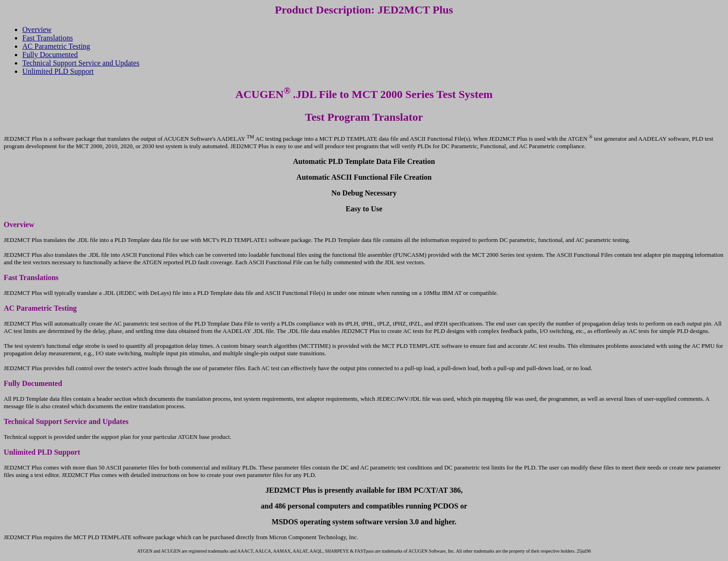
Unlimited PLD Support (58, 71)
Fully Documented (50, 55)
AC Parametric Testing (56, 46)
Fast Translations (48, 38)
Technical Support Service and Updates (81, 63)
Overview (37, 29)
